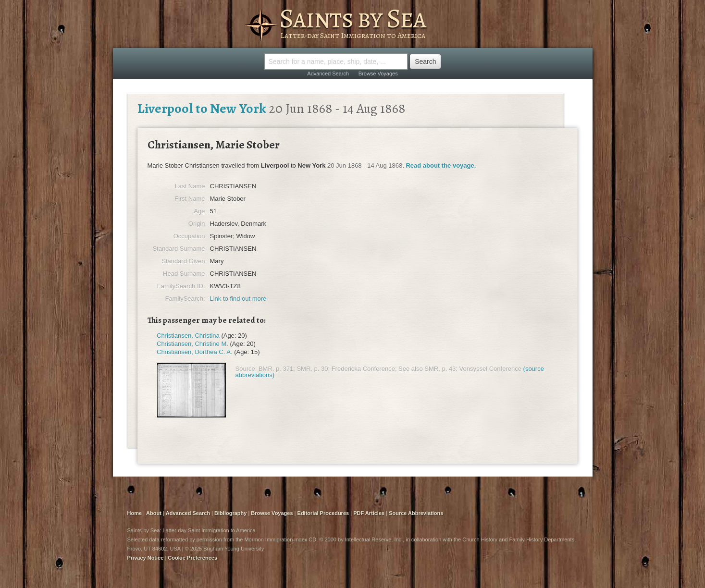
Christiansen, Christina (188, 336)
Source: (246, 369)
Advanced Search (328, 73)
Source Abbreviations (416, 513)
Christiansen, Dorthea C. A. (195, 352)
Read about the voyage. (441, 165)
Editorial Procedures (323, 513)
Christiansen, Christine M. (192, 344)
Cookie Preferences (192, 558)
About (154, 513)
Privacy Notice (146, 558)
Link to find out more (238, 299)
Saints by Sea (352, 18)
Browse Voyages (378, 73)
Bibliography (230, 513)
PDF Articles (369, 513)
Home (135, 513)
